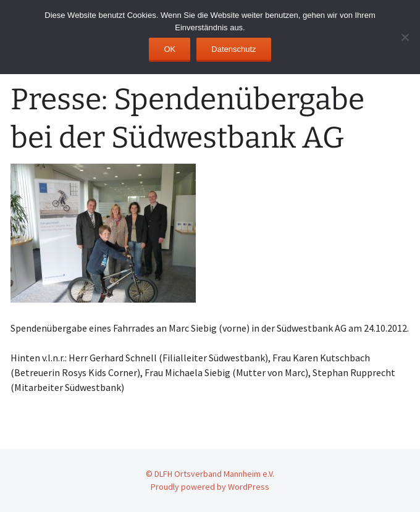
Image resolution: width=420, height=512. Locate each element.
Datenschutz (233, 49)
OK (170, 49)
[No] (405, 37)
